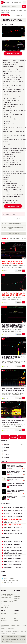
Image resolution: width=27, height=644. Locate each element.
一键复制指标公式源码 (13, 53)
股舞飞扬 (19, 271)
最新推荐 (18, 239)
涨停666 (19, 335)
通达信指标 (3, 614)
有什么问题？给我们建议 (14, 234)
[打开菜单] (25, 2)
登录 (17, 2)
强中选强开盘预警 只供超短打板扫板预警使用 (15, 556)
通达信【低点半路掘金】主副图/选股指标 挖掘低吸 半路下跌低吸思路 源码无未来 (13, 327)
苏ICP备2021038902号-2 (6, 625)
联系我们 (16, 600)
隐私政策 (16, 616)
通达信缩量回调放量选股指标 (14, 224)
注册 (20, 2)
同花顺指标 (3, 618)
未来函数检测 (17, 596)
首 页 (8, 11)
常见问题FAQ (17, 598)
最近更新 (12, 239)
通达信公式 (19, 11)
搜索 (24, 7)
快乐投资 (19, 303)
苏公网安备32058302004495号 (7, 629)
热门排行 (24, 239)
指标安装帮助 (17, 594)
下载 (24, 271)
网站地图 (16, 620)
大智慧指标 (3, 616)
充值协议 (16, 614)
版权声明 (16, 618)
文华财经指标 (4, 620)
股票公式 (13, 11)
